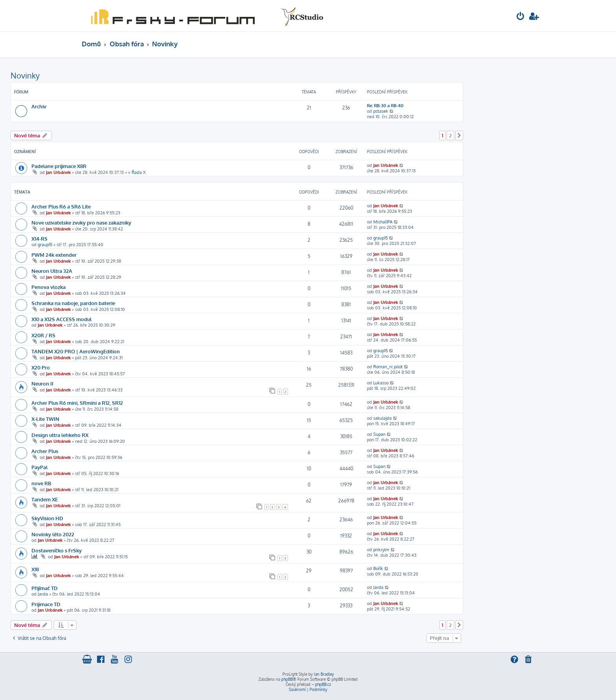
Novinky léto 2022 (53, 534)
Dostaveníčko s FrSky (57, 550)
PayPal (39, 467)
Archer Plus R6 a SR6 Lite (61, 206)
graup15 (45, 245)
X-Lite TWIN (45, 419)
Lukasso (381, 383)
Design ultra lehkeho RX (60, 435)
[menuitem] (521, 17)
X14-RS (39, 239)
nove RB (41, 483)
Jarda (43, 594)
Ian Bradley (324, 674)
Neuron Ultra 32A (52, 271)
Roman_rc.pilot (388, 367)
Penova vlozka (49, 287)
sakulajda (382, 418)
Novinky (25, 75)
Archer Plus (45, 451)
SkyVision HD (47, 518)
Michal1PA (383, 222)
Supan (379, 434)
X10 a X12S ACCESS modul (61, 319)
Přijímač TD (45, 588)
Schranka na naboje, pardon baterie (73, 303)
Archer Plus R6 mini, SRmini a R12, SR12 (77, 403)
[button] (459, 135)
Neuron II (42, 383)
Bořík (378, 568)
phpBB (287, 679)
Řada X (139, 172)
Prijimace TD (46, 604)
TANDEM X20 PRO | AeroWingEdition (76, 351)
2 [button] (450, 135)
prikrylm (381, 550)
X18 (35, 569)
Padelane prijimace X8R (59, 166)
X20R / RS (43, 335)
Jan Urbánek (58, 172)
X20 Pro (41, 367)
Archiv (39, 106)
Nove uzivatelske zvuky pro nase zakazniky (81, 222)
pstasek (381, 111)
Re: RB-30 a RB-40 (385, 106)
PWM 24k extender (54, 255)
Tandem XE (45, 499)
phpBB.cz (323, 684)
